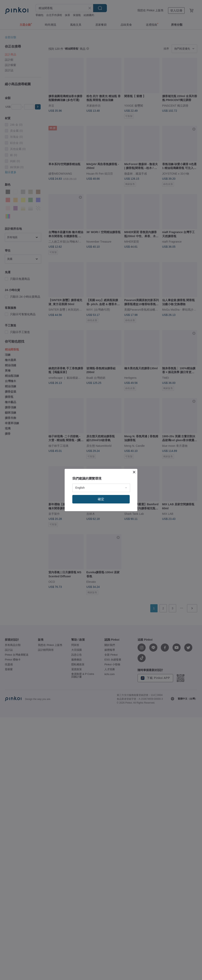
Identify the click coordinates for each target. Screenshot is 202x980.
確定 (101, 499)
